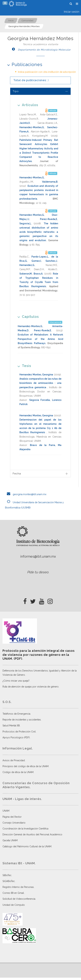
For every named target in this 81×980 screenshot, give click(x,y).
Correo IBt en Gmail (13, 893)
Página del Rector (12, 817)
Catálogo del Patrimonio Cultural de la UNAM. (27, 846)
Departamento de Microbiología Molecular (40, 50)
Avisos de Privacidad (14, 760)
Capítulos (27, 317)
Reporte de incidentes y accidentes (22, 720)
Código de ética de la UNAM (18, 772)
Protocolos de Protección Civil (19, 732)
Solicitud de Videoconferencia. (19, 899)
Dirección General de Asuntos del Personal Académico (32, 834)
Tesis (23, 366)
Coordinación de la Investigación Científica (25, 829)
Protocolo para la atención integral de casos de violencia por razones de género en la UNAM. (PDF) (39, 655)
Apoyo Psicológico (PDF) (16, 737)
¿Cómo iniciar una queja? (16, 681)
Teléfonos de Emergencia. (17, 714)
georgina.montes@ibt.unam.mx (26, 494)
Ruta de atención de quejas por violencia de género (31, 687)
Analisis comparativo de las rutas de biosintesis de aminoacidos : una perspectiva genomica (40, 383)
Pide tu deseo (38, 572)
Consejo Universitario (14, 823)
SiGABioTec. (9, 881)
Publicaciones (24, 64)
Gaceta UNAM (10, 840)
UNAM (6, 811)
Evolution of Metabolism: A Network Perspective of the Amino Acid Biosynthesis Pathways (40, 339)
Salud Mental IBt (11, 726)
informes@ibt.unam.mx (38, 556)
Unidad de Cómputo (14, 905)
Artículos (27, 105)
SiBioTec (7, 875)
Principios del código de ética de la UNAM (26, 766)
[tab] (40, 91)
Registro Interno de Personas (18, 887)
